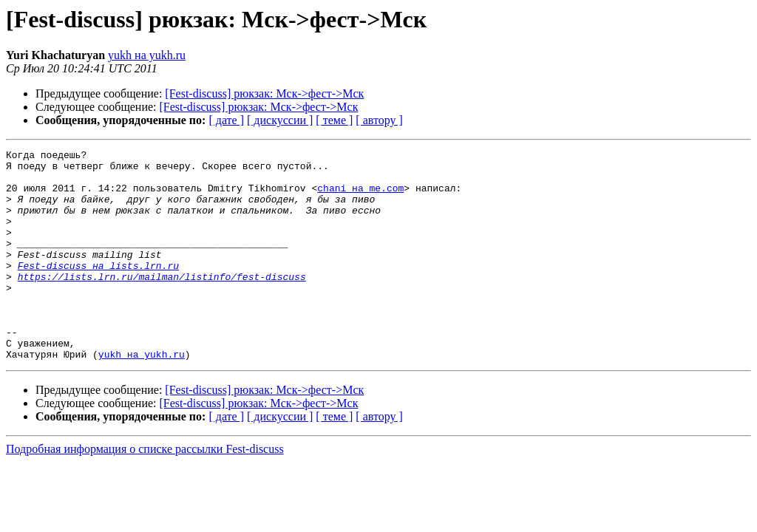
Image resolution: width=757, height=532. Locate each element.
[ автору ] (379, 120)
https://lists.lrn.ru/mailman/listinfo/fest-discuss (162, 303)
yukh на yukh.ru (147, 55)
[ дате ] (226, 120)
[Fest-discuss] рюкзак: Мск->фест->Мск (264, 93)
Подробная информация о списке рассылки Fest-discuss (145, 491)
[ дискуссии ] (280, 120)
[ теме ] (334, 120)
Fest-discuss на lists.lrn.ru (98, 290)
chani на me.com (360, 197)
